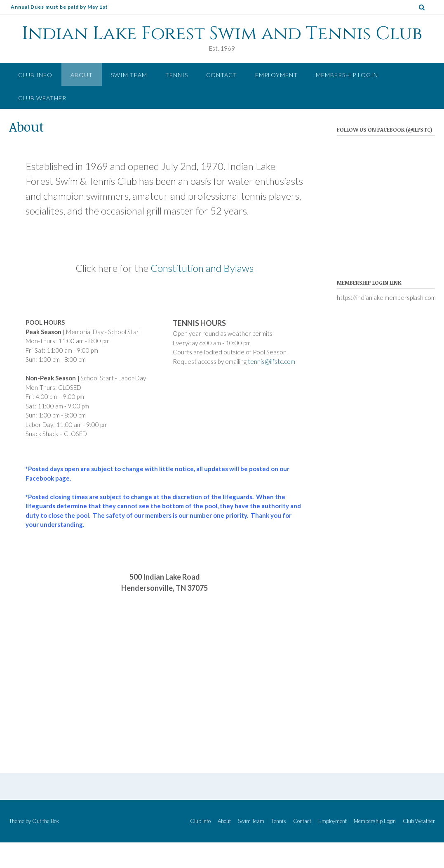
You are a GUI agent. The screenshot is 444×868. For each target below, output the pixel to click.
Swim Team (129, 75)
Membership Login (347, 75)
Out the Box (46, 821)
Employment (276, 75)
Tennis (177, 75)
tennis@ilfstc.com (271, 361)
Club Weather (42, 98)
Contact (222, 75)
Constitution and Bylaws (202, 268)
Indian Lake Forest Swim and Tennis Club (222, 34)
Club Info (35, 75)
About (82, 75)
